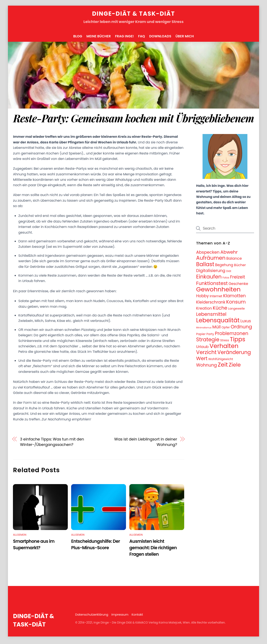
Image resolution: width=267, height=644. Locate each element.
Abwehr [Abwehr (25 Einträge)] (229, 254)
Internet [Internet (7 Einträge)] (216, 298)
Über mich (185, 38)
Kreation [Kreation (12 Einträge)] (204, 310)
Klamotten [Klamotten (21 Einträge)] (234, 298)
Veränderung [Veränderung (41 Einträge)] (234, 354)
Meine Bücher (99, 38)
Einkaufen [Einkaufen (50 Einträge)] (209, 279)
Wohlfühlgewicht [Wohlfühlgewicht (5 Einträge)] (221, 361)
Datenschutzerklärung (92, 617)
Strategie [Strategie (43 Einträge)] (208, 342)
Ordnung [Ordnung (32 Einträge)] (241, 329)
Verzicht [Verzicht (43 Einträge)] (206, 354)
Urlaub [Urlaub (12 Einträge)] (202, 349)
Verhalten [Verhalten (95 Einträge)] (224, 348)
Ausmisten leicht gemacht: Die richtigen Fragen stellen (153, 550)
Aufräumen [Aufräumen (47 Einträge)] (211, 260)
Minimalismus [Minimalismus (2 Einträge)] (204, 330)
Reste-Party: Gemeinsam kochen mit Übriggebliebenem (133, 120)
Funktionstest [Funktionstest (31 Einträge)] (212, 285)
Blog (78, 38)
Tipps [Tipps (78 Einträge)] (238, 341)
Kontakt (137, 617)
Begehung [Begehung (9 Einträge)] (224, 267)
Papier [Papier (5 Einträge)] (201, 336)
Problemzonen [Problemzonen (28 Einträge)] (232, 335)
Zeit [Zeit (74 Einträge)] (223, 366)
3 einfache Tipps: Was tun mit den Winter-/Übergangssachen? (52, 444)
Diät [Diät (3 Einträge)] (229, 273)
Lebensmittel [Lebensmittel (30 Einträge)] (211, 316)
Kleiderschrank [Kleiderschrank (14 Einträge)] (211, 304)
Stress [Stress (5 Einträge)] (225, 342)
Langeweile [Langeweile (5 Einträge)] (237, 311)
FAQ (142, 38)
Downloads (160, 38)
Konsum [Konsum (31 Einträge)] (236, 304)
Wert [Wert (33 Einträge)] (202, 361)
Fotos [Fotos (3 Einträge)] (226, 280)
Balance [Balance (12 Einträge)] (234, 260)
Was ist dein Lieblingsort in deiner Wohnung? (146, 444)
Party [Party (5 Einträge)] (210, 336)
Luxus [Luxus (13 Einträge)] (246, 323)
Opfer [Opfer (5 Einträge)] (226, 329)
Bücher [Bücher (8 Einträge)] (240, 267)
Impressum (120, 617)
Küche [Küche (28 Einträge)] (220, 310)
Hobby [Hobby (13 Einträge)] (202, 298)
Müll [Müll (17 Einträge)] (217, 329)
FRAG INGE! (124, 38)
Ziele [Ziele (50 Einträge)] (235, 367)
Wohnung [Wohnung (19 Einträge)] (206, 367)
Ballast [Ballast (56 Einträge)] (205, 266)
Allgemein (20, 537)
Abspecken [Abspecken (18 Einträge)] (208, 254)
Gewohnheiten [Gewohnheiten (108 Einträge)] (218, 291)
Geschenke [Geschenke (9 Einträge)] (238, 286)
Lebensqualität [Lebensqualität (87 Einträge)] (218, 322)
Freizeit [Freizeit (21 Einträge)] (238, 279)
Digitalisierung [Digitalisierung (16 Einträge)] (211, 272)
